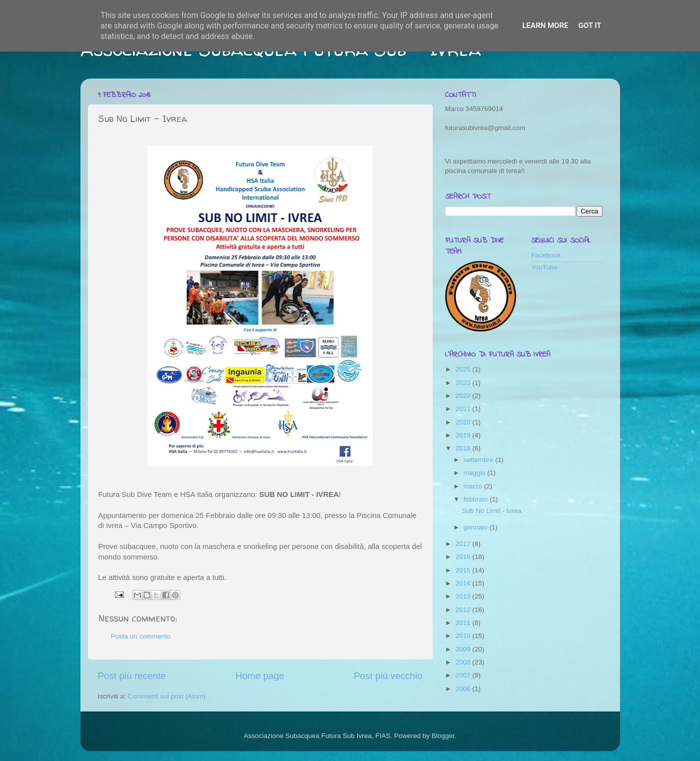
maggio (476, 473)
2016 (464, 557)
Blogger (443, 736)
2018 (464, 448)
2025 (464, 369)
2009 (464, 649)
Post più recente (132, 676)
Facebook (546, 255)
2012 (464, 610)
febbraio (477, 499)
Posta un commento (141, 636)
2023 (464, 383)
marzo (474, 486)
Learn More (545, 25)
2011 (464, 623)
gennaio (477, 527)
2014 (464, 583)
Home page (260, 676)
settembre (480, 460)
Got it (590, 25)
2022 (464, 396)
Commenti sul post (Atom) (167, 696)
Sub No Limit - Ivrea (491, 511)
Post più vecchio (388, 676)
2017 (464, 544)
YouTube (544, 267)
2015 (464, 570)
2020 (464, 422)
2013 (464, 596)
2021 (464, 409)
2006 (464, 689)
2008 (464, 662)
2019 (464, 435)
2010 (464, 636)
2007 (464, 675)
